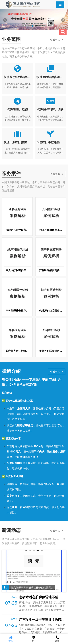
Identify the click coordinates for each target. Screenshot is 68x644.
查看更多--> (57, 40)
